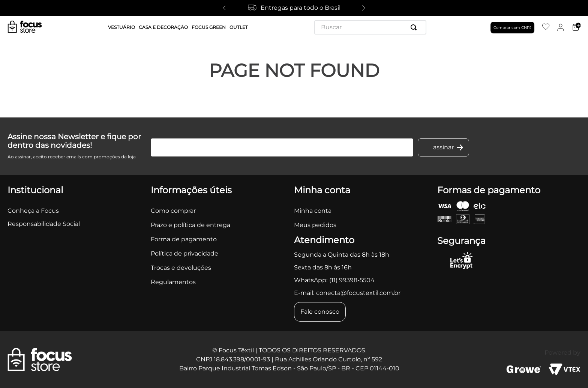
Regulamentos (173, 282)
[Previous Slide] (224, 8)
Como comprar (173, 211)
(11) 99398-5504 (352, 280)
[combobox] (370, 27)
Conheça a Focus (33, 211)
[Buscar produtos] (415, 27)
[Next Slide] (364, 8)
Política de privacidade (184, 253)
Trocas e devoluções (181, 268)
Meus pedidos (315, 225)
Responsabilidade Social (44, 224)
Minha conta (313, 211)
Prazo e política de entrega (190, 225)
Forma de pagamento (184, 239)
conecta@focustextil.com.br (358, 293)
